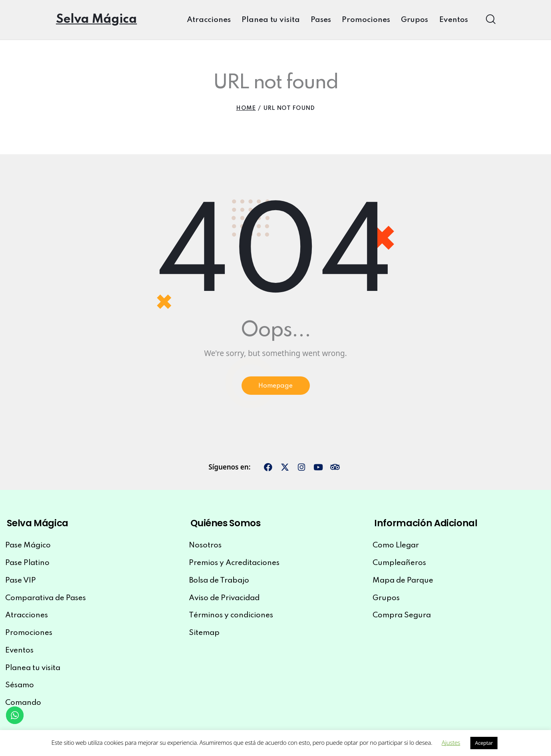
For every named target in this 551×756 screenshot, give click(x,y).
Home (246, 108)
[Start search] (490, 19)
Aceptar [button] (484, 743)
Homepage (276, 387)
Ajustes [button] (451, 742)
